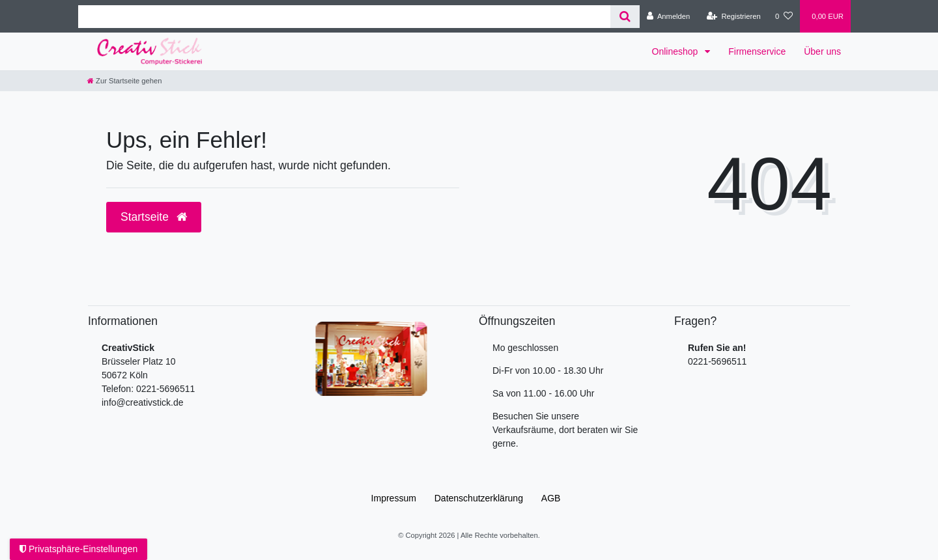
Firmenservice (757, 51)
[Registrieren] (734, 16)
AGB (551, 498)
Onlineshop (676, 51)
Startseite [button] (154, 217)
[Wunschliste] (784, 16)
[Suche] (625, 17)
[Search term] (344, 17)
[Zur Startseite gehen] (124, 81)
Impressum (394, 498)
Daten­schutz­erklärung (479, 498)
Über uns (822, 51)
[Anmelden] (669, 16)
